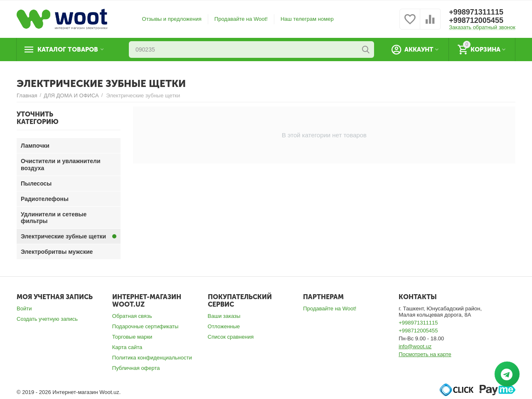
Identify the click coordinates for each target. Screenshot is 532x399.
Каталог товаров (68, 50)
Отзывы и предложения (172, 19)
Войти (24, 309)
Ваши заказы (224, 316)
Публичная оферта (136, 368)
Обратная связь (132, 316)
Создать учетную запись (47, 319)
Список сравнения (231, 337)
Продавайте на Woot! (241, 19)
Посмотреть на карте (425, 354)
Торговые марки (132, 337)
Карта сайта (127, 347)
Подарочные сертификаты (145, 326)
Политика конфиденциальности (152, 358)
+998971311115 (476, 12)
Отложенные (224, 326)
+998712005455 (476, 20)
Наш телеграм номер (307, 19)
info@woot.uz (415, 346)
